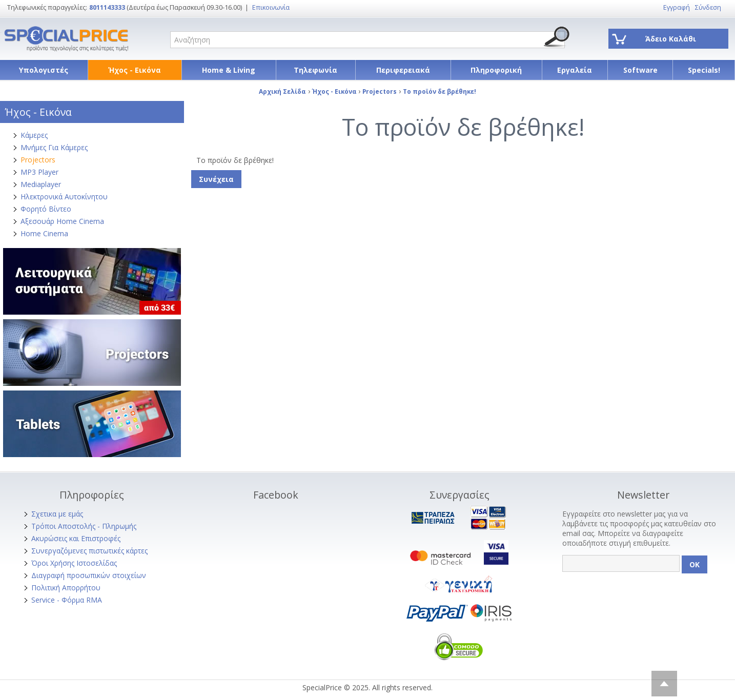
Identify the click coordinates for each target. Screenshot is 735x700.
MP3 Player (39, 172)
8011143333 (107, 7)
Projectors (38, 160)
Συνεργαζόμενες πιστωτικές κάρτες (89, 551)
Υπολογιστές (44, 70)
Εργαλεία (575, 70)
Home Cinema (44, 233)
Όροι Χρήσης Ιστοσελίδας (74, 563)
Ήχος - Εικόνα (135, 70)
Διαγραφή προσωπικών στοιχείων (89, 575)
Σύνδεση (708, 7)
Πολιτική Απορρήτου (66, 588)
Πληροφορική (496, 70)
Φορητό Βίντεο (46, 209)
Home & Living (229, 70)
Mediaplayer (41, 184)
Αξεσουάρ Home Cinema (62, 221)
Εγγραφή (677, 7)
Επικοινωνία (271, 7)
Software (640, 70)
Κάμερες (34, 135)
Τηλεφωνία (315, 70)
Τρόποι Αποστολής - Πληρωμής (84, 526)
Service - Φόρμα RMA (67, 600)
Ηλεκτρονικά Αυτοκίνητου (64, 197)
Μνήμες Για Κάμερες (54, 147)
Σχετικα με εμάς (57, 514)
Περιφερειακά (403, 70)
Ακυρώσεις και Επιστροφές (76, 538)
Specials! (704, 70)
